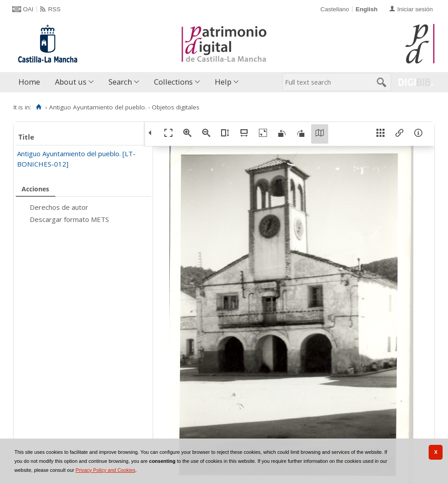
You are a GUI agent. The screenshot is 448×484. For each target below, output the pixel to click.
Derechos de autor (59, 207)
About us (71, 82)
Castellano (335, 9)
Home (29, 82)
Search (120, 82)
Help (223, 82)
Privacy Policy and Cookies (106, 470)
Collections (173, 82)
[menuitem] (31, 82)
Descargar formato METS (69, 219)
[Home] (38, 107)
